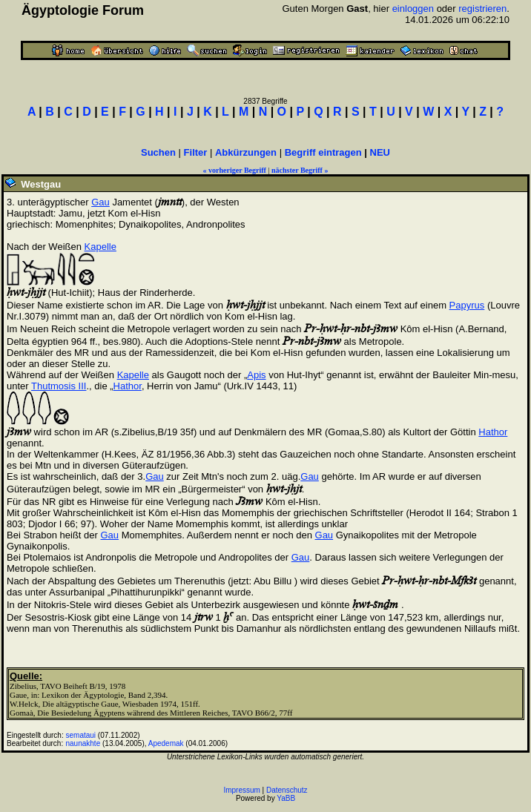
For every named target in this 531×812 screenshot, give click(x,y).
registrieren (482, 9)
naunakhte (83, 743)
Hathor (128, 386)
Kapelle (100, 247)
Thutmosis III (59, 386)
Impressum (241, 790)
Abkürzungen (246, 152)
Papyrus (467, 305)
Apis (256, 375)
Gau (100, 202)
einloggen (413, 9)
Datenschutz (287, 790)
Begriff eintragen (323, 152)
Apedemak (166, 743)
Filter (196, 152)
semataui (81, 735)
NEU (380, 152)
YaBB (286, 798)
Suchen (158, 152)
